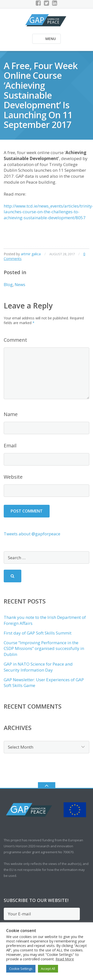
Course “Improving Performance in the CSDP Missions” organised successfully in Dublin (44, 649)
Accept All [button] (48, 969)
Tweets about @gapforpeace (32, 534)
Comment (15, 340)
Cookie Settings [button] (21, 969)
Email (10, 446)
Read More (65, 959)
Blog (8, 284)
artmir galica (31, 254)
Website (13, 477)
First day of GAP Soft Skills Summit (38, 633)
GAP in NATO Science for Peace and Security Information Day (38, 667)
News (20, 284)
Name (11, 414)
